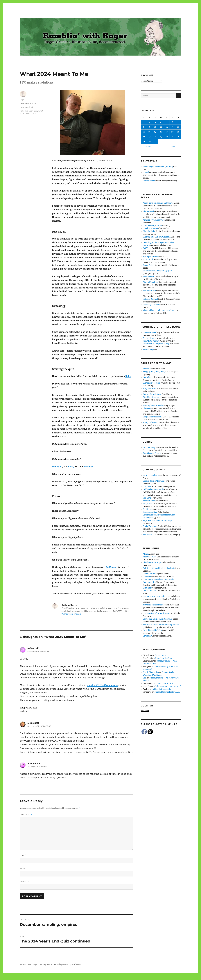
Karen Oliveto (149, 276)
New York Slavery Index (153, 605)
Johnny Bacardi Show (152, 394)
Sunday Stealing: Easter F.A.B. (167, 692)
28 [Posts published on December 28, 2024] (178, 137)
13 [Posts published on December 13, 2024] (172, 127)
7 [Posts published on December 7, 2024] (178, 122)
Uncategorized (26, 107)
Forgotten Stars (150, 389)
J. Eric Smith (148, 259)
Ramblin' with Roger (29, 964)
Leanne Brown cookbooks (154, 596)
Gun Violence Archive (152, 453)
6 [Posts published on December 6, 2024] (172, 122)
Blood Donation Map (152, 562)
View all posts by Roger (71, 614)
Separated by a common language (157, 521)
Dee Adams (148, 377)
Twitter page (148, 349)
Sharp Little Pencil (151, 422)
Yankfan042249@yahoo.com (102, 685)
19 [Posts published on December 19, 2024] (167, 132)
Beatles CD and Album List (154, 481)
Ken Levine (148, 498)
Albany (146, 554)
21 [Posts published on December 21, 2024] (178, 132)
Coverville (147, 487)
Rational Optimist (150, 299)
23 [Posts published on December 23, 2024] (149, 137)
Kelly (128, 376)
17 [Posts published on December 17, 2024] (155, 132)
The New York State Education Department (161, 625)
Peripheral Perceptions (153, 417)
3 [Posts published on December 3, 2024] (155, 122)
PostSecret (148, 509)
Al (61, 467)
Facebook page (149, 338)
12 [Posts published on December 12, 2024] (167, 127)
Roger (23, 100)
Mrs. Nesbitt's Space (152, 397)
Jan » (173, 146)
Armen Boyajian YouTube (154, 220)
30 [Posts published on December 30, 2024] (150, 142)
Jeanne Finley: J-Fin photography (157, 271)
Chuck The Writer (150, 228)
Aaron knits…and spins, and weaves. (158, 203)
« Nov (149, 146)
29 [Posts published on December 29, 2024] (144, 142)
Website (24, 882)
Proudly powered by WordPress (67, 964)
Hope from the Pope (164, 658)
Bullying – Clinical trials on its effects (159, 568)
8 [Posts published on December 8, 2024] (144, 127)
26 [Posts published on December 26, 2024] (167, 137)
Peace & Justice (149, 291)
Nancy (55, 467)
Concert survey (161, 655)
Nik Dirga (147, 408)
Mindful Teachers (151, 282)
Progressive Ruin (150, 512)
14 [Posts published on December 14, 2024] (178, 127)
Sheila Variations (150, 526)
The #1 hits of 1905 (165, 684)
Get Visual (147, 248)
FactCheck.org (149, 448)
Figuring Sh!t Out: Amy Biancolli (157, 237)
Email (23, 868)
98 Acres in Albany (151, 475)
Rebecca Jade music (151, 305)
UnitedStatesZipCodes (152, 630)
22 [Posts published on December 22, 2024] (144, 137)
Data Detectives (150, 333)
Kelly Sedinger (26, 111)
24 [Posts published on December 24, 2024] (155, 137)
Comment (26, 815)
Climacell (147, 577)
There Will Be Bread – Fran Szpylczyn (159, 310)
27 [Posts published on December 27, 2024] (172, 137)
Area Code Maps (150, 557)
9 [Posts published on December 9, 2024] (149, 127)
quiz (35, 111)
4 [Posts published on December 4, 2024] (161, 122)
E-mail (146, 172)
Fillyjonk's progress (152, 383)
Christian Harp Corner (152, 226)
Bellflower (111, 567)
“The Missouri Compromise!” (168, 686)
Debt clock (147, 588)
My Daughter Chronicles (153, 406)
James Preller (149, 265)
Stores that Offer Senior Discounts (158, 619)
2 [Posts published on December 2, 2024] (150, 122)
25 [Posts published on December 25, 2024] (161, 137)
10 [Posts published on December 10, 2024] (155, 127)
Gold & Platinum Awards (153, 489)
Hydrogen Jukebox (151, 257)
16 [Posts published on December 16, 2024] (149, 132)
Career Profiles (149, 574)
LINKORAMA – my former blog (156, 344)
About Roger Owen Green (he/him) (158, 167)
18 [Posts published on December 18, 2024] (161, 132)
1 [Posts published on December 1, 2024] (144, 122)
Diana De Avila (149, 231)
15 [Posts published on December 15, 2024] (144, 132)
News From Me (149, 501)
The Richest (148, 535)
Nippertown (148, 504)
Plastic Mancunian (151, 672)
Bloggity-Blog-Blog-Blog (154, 372)
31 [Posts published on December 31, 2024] (155, 142)
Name (23, 855)
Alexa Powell (148, 211)
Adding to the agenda (162, 689)
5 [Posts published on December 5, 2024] (167, 122)
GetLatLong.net (150, 591)
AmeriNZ (147, 369)
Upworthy (147, 636)
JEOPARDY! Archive (151, 341)
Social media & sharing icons (85, 978)
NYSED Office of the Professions (157, 613)
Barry (71, 467)
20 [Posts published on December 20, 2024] (172, 132)
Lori (145, 678)
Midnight (89, 467)
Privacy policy (149, 181)
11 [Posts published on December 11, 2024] (161, 127)
